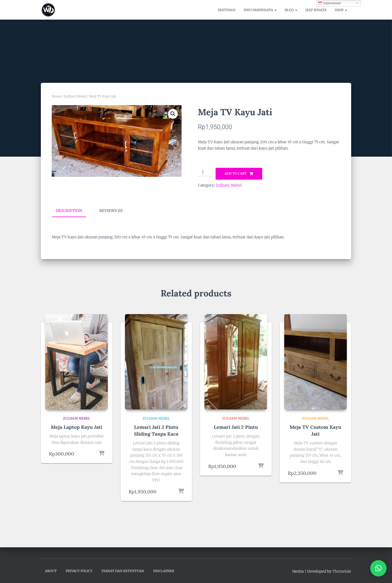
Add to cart (236, 173)
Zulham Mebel (75, 96)
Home (56, 96)
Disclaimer (164, 571)
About (51, 571)
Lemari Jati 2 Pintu (236, 427)
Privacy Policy (79, 571)
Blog (291, 10)
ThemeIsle (342, 571)
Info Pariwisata (260, 10)
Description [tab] (69, 211)
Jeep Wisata (316, 10)
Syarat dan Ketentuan (123, 571)
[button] (173, 114)
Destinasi (227, 10)
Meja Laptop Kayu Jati (77, 427)
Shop (341, 10)
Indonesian (330, 3)
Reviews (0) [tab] (111, 211)
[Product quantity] (205, 172)
